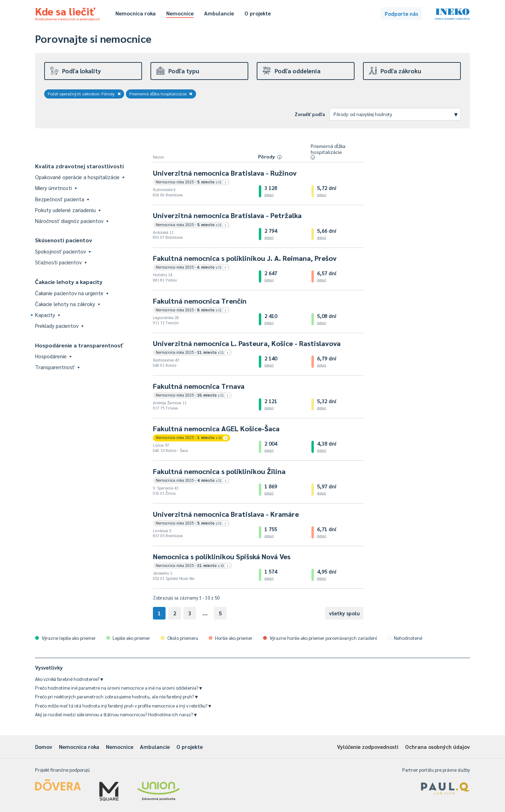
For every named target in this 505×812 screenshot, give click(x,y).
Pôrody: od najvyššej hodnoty (396, 114)
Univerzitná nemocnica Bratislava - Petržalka (227, 215)
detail (269, 194)
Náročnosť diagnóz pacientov (72, 221)
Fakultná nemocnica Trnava (199, 386)
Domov (44, 747)
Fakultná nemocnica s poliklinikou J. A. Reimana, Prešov (245, 258)
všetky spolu (344, 613)
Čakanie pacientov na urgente (72, 293)
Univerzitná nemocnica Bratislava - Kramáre (226, 514)
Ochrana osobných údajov (437, 747)
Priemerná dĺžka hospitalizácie (161, 94)
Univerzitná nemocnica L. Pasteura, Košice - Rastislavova (247, 343)
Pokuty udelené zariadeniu (68, 210)
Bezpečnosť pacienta (62, 199)
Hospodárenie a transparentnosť (79, 345)
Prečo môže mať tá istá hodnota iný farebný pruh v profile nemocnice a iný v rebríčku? (123, 706)
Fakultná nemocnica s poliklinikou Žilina (219, 471)
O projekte (258, 13)
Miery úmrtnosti (56, 188)
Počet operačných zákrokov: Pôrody (84, 94)
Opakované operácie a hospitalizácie (80, 177)
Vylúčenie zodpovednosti (368, 747)
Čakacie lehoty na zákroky (68, 304)
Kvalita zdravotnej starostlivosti (79, 166)
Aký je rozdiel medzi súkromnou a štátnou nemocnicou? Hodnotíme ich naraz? (116, 714)
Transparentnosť (57, 367)
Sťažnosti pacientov (61, 262)
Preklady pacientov (59, 326)
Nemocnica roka (136, 13)
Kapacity (48, 315)
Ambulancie (219, 13)
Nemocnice (180, 13)
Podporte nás (401, 13)
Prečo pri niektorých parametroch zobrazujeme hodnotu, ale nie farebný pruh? (116, 696)
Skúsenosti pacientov (64, 240)
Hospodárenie (53, 356)
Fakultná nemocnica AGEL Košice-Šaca (216, 428)
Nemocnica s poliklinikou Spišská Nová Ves (222, 556)
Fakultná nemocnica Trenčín (200, 301)
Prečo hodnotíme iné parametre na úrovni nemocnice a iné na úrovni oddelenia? (119, 688)
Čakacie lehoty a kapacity (69, 282)
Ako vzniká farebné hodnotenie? (69, 679)
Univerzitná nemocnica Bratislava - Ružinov (225, 173)
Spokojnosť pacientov (63, 251)
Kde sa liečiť (67, 13)
